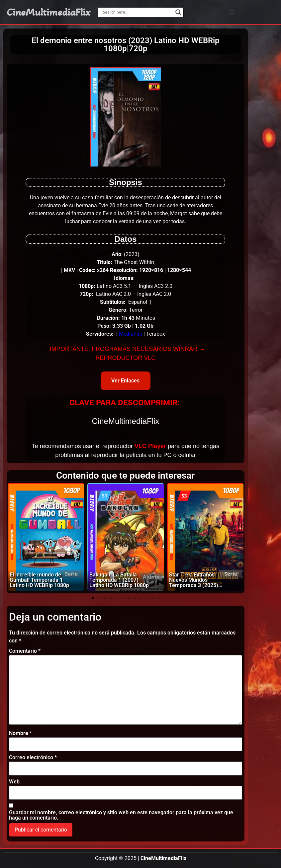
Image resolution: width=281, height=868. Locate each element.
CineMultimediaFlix (48, 12)
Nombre (20, 733)
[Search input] (137, 12)
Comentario (25, 651)
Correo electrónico (33, 758)
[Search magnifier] (178, 12)
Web (14, 782)
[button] (232, 12)
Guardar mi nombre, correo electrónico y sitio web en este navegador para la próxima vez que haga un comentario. (121, 815)
